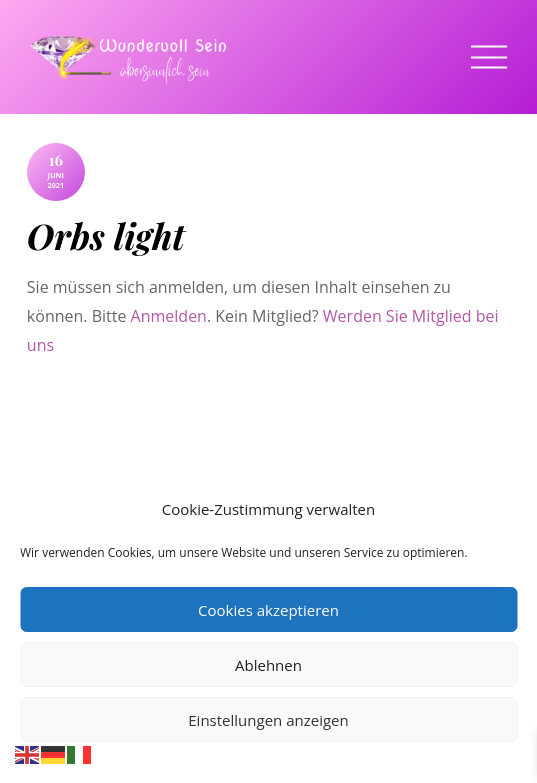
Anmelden (169, 316)
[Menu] (489, 57)
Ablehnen (268, 665)
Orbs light (106, 235)
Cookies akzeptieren (268, 610)
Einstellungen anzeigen (268, 720)
